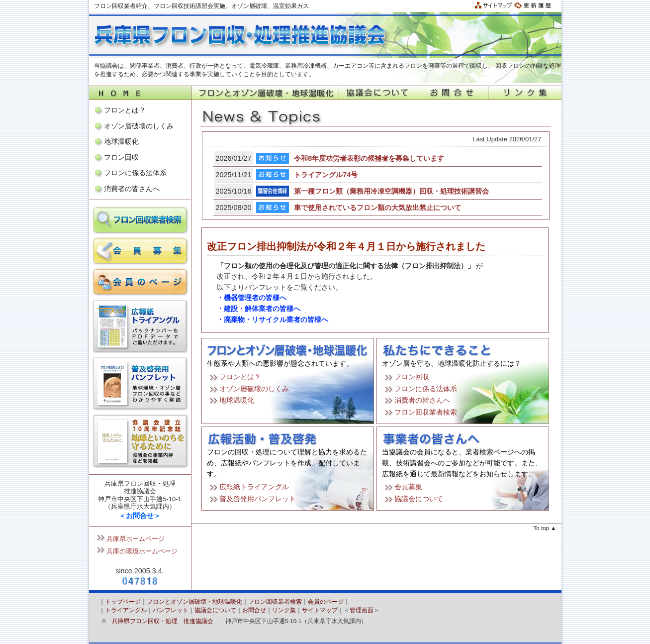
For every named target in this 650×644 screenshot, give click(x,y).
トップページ (123, 602)
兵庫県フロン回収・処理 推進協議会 (163, 621)
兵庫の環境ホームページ (142, 551)
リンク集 (284, 610)
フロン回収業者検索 (426, 412)
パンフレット (171, 610)
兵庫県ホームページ (136, 539)
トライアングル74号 (326, 175)
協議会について (419, 499)
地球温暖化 (121, 141)
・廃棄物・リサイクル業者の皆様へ (273, 320)
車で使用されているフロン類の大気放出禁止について (377, 208)
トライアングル (126, 610)
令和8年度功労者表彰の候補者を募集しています (369, 158)
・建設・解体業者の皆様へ (259, 309)
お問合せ (254, 610)
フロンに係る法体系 (135, 173)
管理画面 (362, 610)
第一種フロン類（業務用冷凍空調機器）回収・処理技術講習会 (391, 191)
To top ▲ (545, 528)
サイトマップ (320, 610)
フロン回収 (121, 157)
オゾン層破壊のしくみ (139, 126)
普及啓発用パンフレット (258, 499)
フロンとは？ (125, 110)
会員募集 (408, 487)
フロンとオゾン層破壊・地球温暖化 (194, 602)
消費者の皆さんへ (132, 189)
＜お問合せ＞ (140, 516)
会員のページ (326, 602)
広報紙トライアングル (254, 487)
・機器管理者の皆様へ (252, 298)
